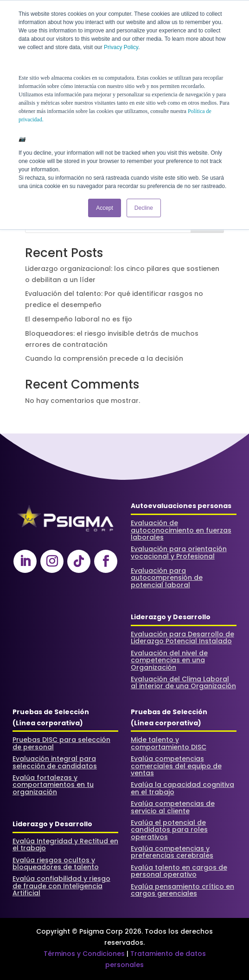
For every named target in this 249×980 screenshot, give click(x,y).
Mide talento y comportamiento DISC (169, 743)
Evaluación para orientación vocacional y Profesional (179, 552)
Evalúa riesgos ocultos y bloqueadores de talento (56, 864)
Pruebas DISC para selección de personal (61, 743)
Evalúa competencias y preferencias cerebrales (172, 852)
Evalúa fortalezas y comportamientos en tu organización (53, 785)
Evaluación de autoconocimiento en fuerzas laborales (181, 530)
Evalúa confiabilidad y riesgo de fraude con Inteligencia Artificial (61, 886)
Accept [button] (105, 208)
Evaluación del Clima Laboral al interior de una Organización (183, 682)
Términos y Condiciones (84, 954)
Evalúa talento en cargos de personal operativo (179, 871)
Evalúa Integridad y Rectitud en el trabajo (65, 845)
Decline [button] (144, 208)
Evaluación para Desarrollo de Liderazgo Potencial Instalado (182, 638)
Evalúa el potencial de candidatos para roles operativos (169, 830)
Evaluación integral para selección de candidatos (55, 762)
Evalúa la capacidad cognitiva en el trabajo (182, 788)
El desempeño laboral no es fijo (79, 319)
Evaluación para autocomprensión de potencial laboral (167, 578)
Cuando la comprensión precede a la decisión (104, 358)
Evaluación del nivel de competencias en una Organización (169, 660)
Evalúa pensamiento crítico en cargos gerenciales (182, 890)
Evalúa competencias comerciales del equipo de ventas (176, 766)
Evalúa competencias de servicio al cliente (173, 807)
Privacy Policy (121, 47)
